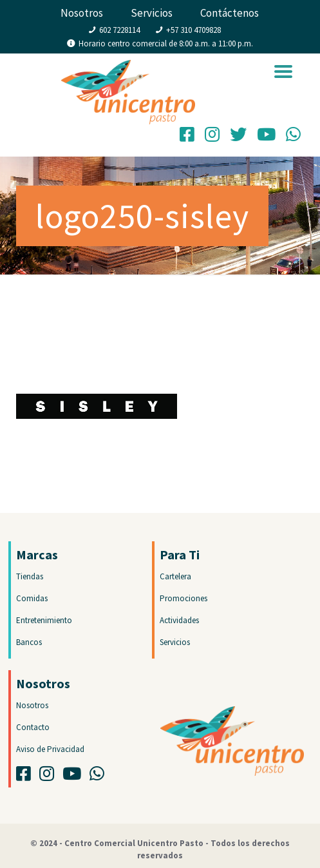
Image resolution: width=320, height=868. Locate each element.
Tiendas (30, 576)
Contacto (33, 727)
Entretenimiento (44, 620)
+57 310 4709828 (193, 30)
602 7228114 (119, 30)
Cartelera (175, 576)
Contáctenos (230, 13)
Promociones (184, 598)
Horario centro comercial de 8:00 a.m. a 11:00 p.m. (166, 43)
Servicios (152, 13)
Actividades (179, 620)
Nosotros (82, 13)
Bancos (29, 642)
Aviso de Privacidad (50, 749)
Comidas (32, 598)
